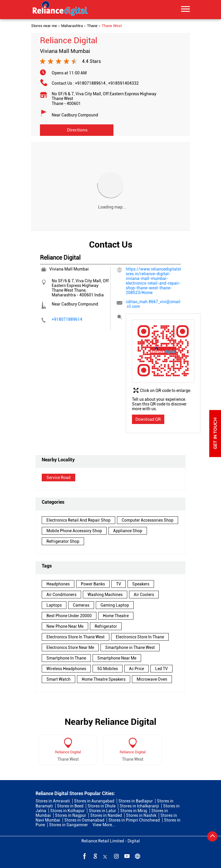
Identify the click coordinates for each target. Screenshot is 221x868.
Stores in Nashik (141, 815)
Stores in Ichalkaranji (139, 806)
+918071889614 (92, 83)
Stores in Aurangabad (94, 801)
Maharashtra (72, 26)
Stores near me (44, 26)
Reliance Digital (68, 752)
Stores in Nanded (106, 815)
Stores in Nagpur (71, 815)
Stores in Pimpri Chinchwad (134, 820)
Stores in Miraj (134, 811)
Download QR (148, 419)
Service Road (58, 478)
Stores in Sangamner (68, 825)
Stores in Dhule (102, 806)
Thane (92, 26)
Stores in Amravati (53, 801)
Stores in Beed (70, 806)
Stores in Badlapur (136, 801)
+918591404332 (123, 83)
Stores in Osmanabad (84, 820)
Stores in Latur (102, 811)
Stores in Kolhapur (67, 811)
